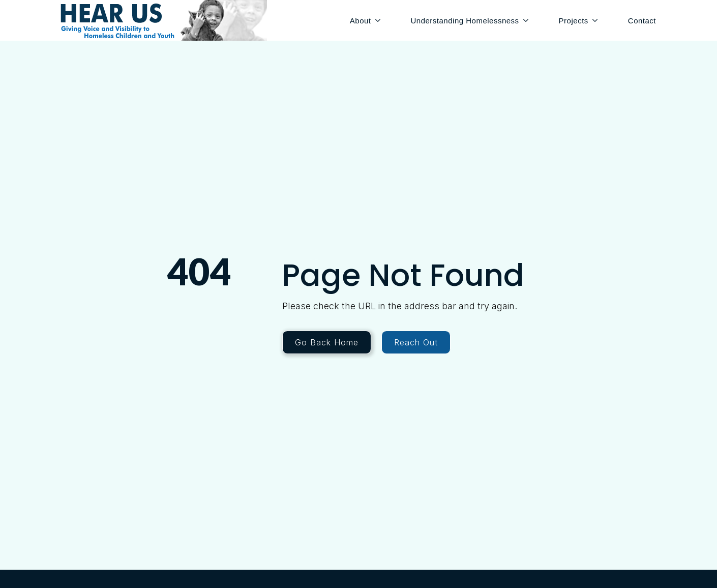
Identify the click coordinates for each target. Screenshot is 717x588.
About (361, 21)
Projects (574, 21)
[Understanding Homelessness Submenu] (528, 21)
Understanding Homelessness (465, 21)
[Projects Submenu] (597, 21)
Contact (642, 21)
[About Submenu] (380, 21)
